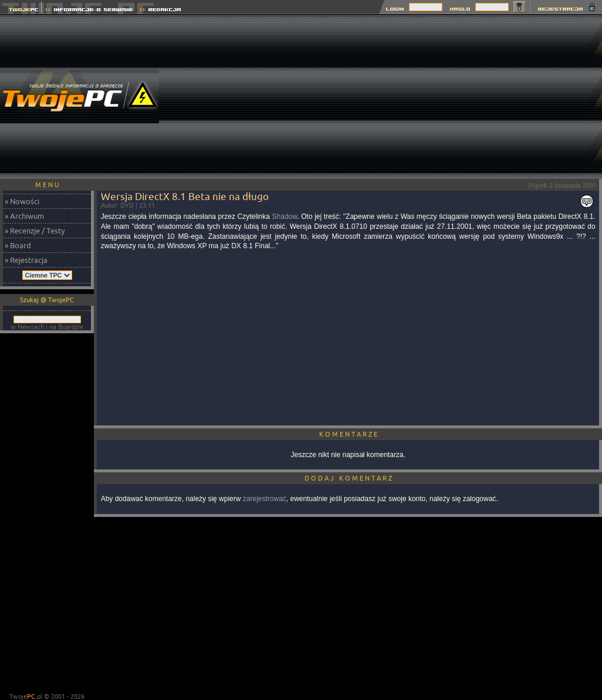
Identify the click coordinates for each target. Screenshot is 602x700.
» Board (18, 245)
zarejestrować (265, 499)
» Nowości (22, 201)
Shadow (285, 217)
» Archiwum (24, 216)
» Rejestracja (26, 260)
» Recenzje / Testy (35, 231)
